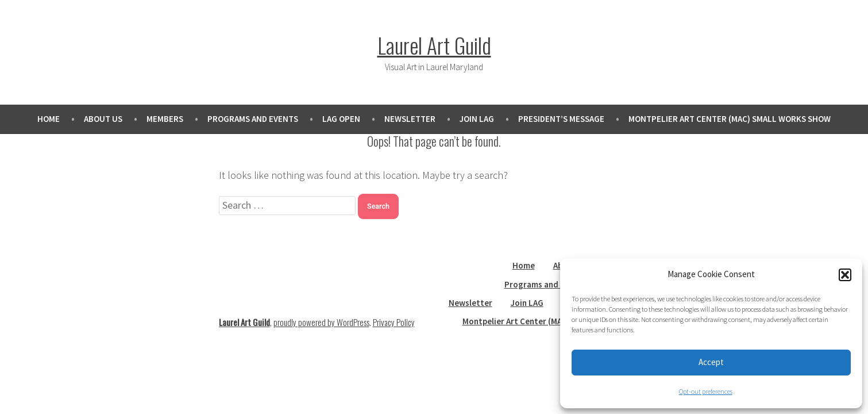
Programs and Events (253, 119)
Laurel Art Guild (434, 45)
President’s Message (561, 119)
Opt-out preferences (706, 391)
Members (165, 119)
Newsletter (410, 119)
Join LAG (477, 119)
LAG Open (341, 119)
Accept (711, 362)
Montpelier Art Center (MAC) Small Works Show (730, 119)
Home (49, 119)
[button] (845, 275)
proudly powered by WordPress (321, 322)
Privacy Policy (394, 322)
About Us (103, 119)
